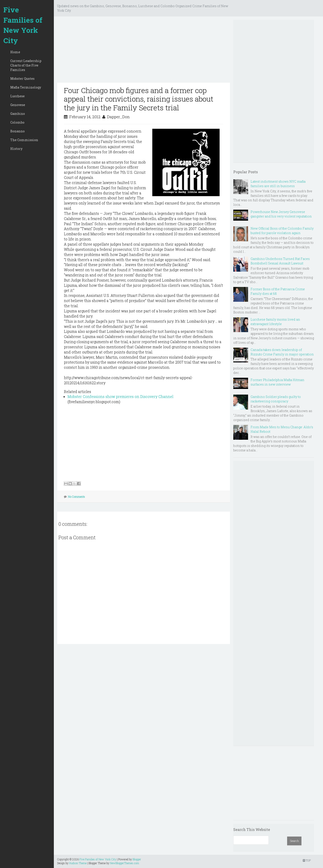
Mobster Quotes (22, 79)
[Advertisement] (144, 51)
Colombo (17, 122)
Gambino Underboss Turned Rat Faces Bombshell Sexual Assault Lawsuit (280, 261)
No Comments (76, 497)
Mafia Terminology (26, 87)
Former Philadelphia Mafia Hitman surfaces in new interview (277, 382)
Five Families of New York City (23, 25)
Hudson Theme (78, 863)
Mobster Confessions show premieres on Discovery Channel (120, 396)
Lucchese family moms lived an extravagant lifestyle (275, 322)
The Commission (24, 140)
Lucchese (17, 96)
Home (15, 52)
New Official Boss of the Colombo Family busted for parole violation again (282, 231)
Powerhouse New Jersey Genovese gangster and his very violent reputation (281, 214)
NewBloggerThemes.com (124, 863)
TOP (307, 860)
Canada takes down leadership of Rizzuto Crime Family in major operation (282, 352)
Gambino (18, 114)
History (16, 149)
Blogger (137, 859)
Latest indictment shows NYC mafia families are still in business (278, 184)
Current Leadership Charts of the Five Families (26, 65)
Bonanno (17, 131)
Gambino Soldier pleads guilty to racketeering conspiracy (276, 399)
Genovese (18, 105)
